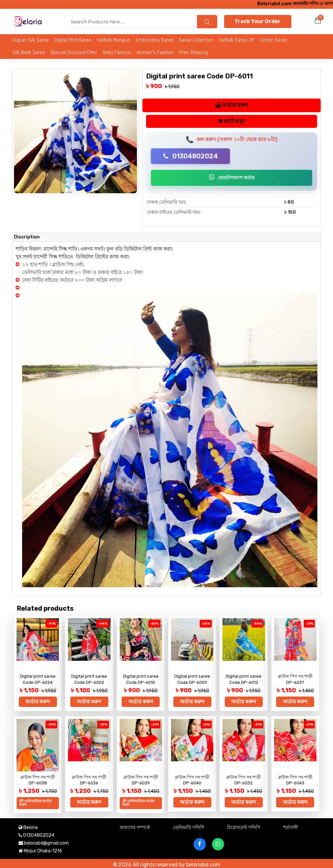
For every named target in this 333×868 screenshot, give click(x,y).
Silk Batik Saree (29, 53)
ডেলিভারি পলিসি (189, 825)
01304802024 (191, 156)
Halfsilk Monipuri (114, 40)
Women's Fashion (155, 53)
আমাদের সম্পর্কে (135, 825)
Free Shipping (193, 53)
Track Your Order (258, 21)
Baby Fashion (117, 53)
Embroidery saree (155, 40)
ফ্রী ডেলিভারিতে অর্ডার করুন (35, 802)
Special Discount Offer (74, 53)
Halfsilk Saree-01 (236, 40)
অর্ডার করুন (231, 106)
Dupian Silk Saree (31, 40)
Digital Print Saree (73, 40)
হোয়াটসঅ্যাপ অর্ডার (232, 177)
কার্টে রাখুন (232, 122)
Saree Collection (196, 40)
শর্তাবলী (291, 825)
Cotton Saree (273, 40)
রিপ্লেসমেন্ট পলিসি (244, 825)
